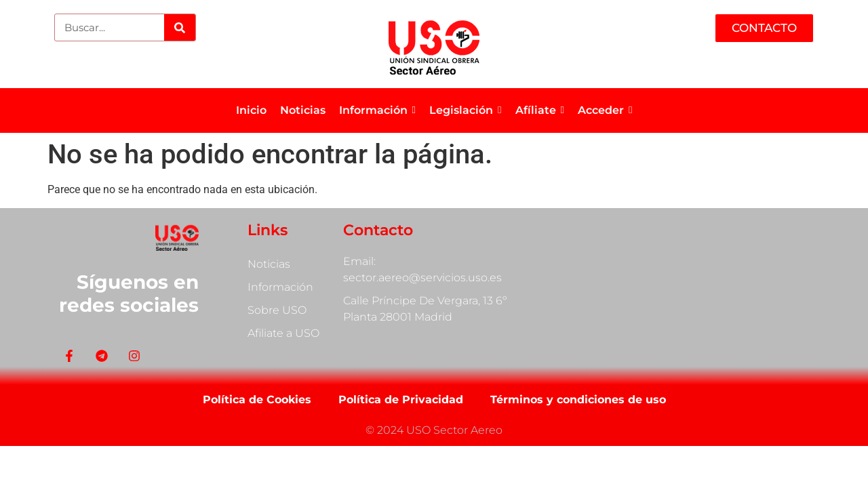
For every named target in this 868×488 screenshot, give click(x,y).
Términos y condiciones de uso (578, 400)
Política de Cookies (257, 400)
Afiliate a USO (283, 333)
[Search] (179, 27)
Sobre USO (277, 310)
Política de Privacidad (401, 400)
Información (280, 287)
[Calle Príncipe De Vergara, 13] (692, 288)
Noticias (269, 264)
